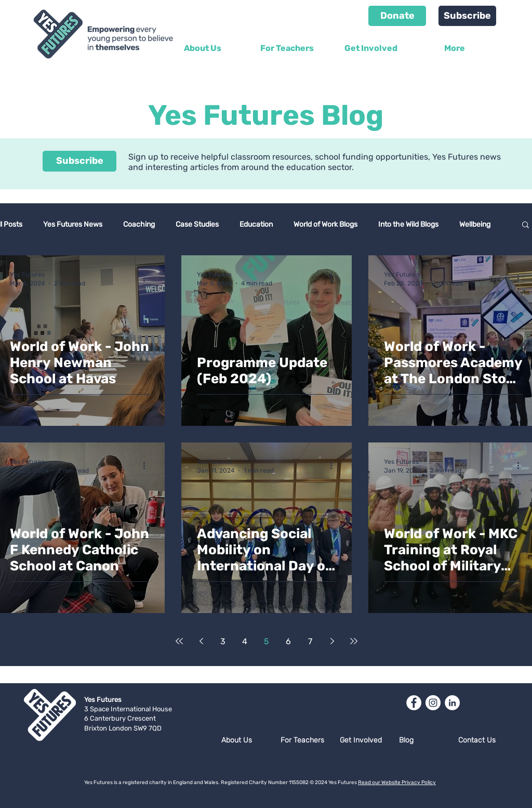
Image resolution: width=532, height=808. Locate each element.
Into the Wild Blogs (408, 224)
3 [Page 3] (223, 641)
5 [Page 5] (267, 641)
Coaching (139, 224)
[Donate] (397, 16)
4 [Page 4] (245, 641)
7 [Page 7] (310, 641)
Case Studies (197, 224)
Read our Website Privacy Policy (397, 783)
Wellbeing (475, 224)
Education (256, 224)
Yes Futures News (73, 224)
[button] (526, 225)
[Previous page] (201, 641)
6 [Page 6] (288, 641)
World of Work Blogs (325, 224)
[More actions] (148, 278)
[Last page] (354, 641)
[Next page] (332, 641)
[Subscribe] (467, 16)
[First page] (179, 641)
